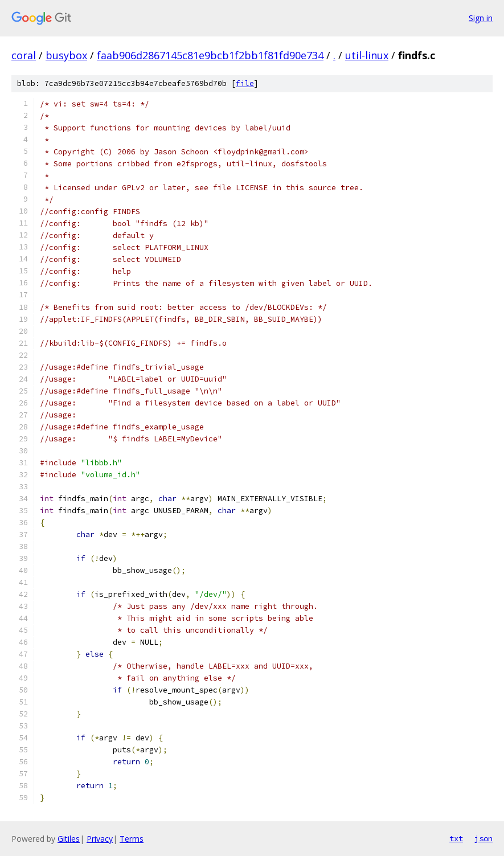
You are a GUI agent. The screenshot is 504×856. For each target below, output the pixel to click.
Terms (132, 839)
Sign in (481, 18)
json (483, 838)
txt (456, 838)
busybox (66, 55)
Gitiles (69, 839)
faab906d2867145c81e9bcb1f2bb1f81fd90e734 (210, 55)
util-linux (367, 55)
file (245, 83)
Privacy (100, 839)
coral (24, 55)
